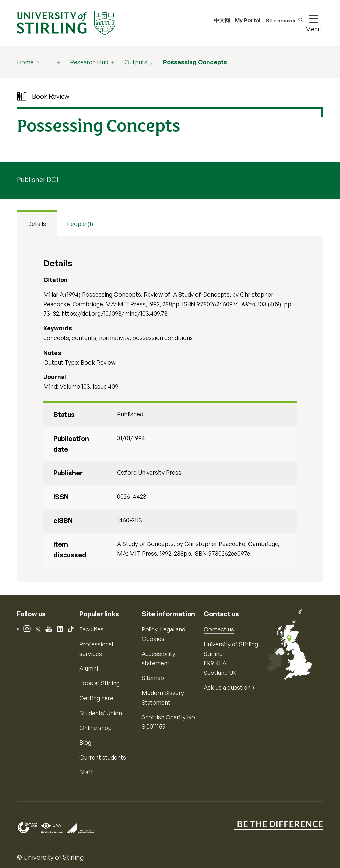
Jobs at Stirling (100, 683)
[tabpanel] (170, 409)
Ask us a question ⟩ (229, 687)
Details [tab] (37, 224)
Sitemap (153, 678)
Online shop (96, 728)
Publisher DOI (38, 179)
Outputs (136, 62)
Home (25, 62)
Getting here (96, 698)
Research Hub (89, 62)
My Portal (248, 20)
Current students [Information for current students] (103, 757)
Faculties (91, 629)
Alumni (89, 668)
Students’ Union (101, 713)
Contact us (219, 629)
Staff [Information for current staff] (86, 772)
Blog (85, 742)
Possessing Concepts (195, 62)
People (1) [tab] (80, 224)
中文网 (222, 20)
